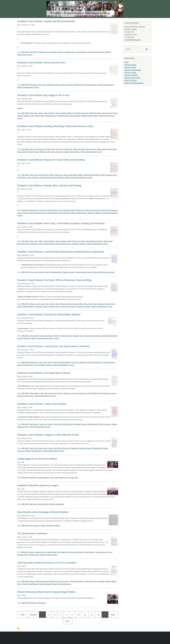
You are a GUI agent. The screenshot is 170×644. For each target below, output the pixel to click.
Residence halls (69, 52)
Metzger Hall (40, 116)
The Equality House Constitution (32, 533)
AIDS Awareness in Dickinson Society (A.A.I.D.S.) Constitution (47, 563)
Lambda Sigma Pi (43, 477)
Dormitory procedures (71, 393)
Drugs (95, 304)
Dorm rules (85, 113)
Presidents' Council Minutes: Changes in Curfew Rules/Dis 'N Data (48, 435)
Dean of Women (50, 113)
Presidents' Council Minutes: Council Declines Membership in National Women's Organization (61, 252)
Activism (32, 552)
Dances (60, 393)
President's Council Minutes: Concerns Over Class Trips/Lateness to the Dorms (53, 346)
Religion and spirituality (75, 552)
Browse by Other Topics (132, 78)
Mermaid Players (29, 307)
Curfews (41, 113)
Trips (36, 365)
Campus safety (34, 336)
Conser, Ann (33, 113)
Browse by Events (130, 72)
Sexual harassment (100, 336)
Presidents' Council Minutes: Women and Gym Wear (41, 63)
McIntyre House (78, 175)
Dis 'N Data (76, 113)
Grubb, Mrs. (68, 149)
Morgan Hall (21, 152)
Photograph (42, 603)
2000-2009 (25, 581)
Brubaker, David (34, 304)
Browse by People (130, 65)
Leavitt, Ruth (54, 477)
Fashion (43, 526)
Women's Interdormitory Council (28, 87)
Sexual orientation (101, 552)
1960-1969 (25, 52)
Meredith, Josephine (53, 526)
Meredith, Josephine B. (57, 504)
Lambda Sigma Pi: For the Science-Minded (37, 459)
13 (99, 614)
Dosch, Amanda (99, 581)
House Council (107, 113)
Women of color (34, 555)
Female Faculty (43, 504)
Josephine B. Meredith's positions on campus (38, 485)
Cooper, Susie (53, 393)
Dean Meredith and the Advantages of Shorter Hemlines (43, 512)
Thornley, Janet (73, 477)
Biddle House (34, 210)
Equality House (41, 552)
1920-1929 (25, 526)
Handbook (74, 448)
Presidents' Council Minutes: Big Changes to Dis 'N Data (43, 95)
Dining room (33, 85)
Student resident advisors (96, 52)
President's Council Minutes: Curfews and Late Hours (42, 404)
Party (28, 244)
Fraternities (33, 477)
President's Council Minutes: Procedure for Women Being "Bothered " (49, 314)
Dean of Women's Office (64, 113)
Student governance (69, 272)
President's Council (44, 52)
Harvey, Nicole (22, 584)
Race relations (62, 552)
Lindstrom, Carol (29, 116)
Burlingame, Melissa (77, 581)
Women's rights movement (48, 555)
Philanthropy (33, 603)
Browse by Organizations (133, 70)
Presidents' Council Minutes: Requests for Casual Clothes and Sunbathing (51, 160)
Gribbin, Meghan (111, 581)
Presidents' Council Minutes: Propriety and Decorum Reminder (46, 21)
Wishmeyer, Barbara (63, 178)
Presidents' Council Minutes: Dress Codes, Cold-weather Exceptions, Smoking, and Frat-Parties (61, 223)
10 (79, 614)
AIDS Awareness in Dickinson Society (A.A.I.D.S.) (52, 581)
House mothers (102, 149)
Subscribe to (18, 629)
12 (92, 614)
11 (86, 614)
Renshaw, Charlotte (57, 52)
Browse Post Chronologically (134, 83)
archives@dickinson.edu (132, 40)
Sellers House (22, 178)
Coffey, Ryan (89, 581)
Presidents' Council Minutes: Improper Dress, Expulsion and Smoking (49, 185)
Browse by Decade (131, 80)
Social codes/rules (81, 52)
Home (126, 62)
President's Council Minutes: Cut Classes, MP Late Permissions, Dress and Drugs (54, 280)
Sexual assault (89, 336)
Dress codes (42, 85)
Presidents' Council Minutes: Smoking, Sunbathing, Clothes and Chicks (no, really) (55, 126)
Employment (33, 504)
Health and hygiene (95, 113)
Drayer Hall (33, 52)
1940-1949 (25, 477)
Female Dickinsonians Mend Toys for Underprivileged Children (46, 592)
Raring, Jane (63, 477)
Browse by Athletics (131, 75)
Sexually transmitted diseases (61, 584)
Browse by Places (130, 67)
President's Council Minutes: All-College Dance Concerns (44, 373)
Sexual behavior (89, 552)
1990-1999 (25, 552)
